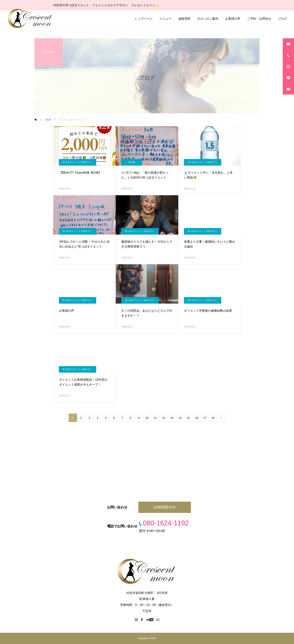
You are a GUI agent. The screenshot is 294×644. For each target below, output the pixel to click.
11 (155, 418)
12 (164, 418)
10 (147, 418)
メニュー (165, 19)
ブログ (283, 19)
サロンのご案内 (208, 19)
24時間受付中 (164, 507)
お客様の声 (233, 19)
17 (205, 418)
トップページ (143, 19)
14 (180, 418)
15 (188, 418)
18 (213, 418)
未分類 (132, 162)
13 (172, 418)
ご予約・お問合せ (259, 19)
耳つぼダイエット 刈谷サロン (78, 162)
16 (197, 418)
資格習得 (184, 19)
